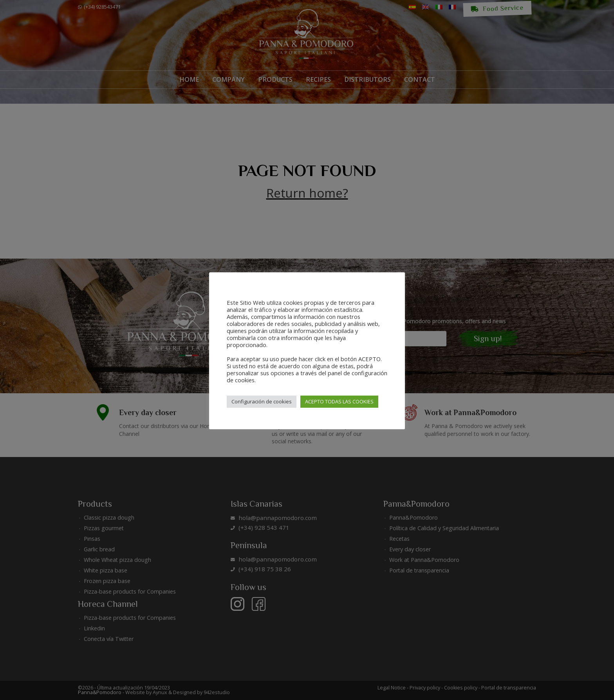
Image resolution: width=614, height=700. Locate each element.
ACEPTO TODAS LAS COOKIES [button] (339, 401)
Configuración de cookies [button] (262, 401)
